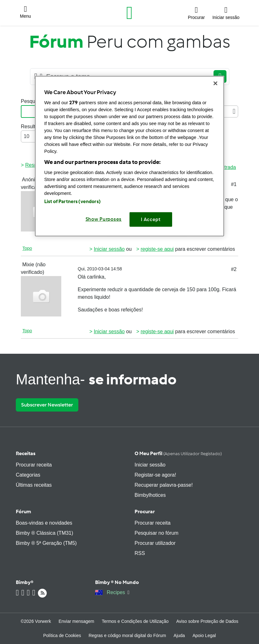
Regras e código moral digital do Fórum (127, 635)
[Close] (215, 83)
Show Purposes (104, 219)
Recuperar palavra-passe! (164, 485)
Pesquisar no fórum (157, 533)
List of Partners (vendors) (72, 201)
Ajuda (179, 635)
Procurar (145, 512)
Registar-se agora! (155, 475)
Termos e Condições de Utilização (135, 621)
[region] (129, 156)
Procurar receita (34, 465)
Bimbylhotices (150, 495)
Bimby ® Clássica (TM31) (45, 533)
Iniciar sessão (109, 249)
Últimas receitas (34, 485)
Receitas (26, 453)
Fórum (23, 512)
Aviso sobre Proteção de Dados (207, 621)
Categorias (28, 475)
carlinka (96, 277)
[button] (25, 13)
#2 (234, 269)
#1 (234, 184)
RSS (140, 553)
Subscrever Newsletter (47, 405)
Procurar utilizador (155, 543)
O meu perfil (178, 453)
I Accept (151, 219)
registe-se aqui (157, 249)
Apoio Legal (204, 635)
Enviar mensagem (76, 621)
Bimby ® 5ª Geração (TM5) (46, 543)
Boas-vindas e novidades (44, 523)
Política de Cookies (62, 635)
